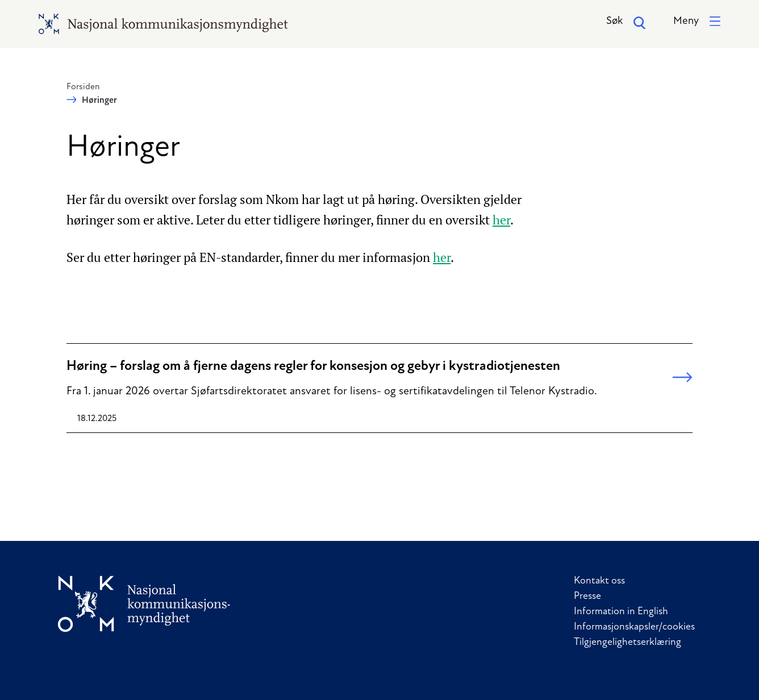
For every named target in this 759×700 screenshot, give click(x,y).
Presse (587, 596)
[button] (697, 22)
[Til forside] (144, 604)
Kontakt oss (599, 581)
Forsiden (83, 87)
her (501, 220)
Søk (626, 23)
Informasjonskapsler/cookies (634, 627)
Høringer (99, 101)
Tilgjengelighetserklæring (627, 642)
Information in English (621, 612)
